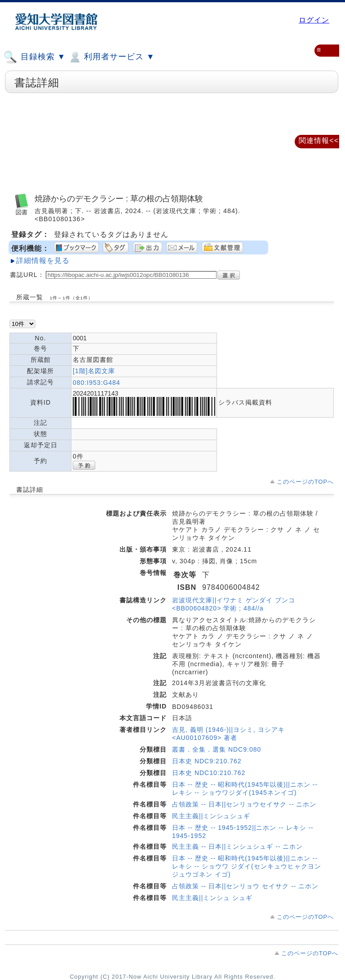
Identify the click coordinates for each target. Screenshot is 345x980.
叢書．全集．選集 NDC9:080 (217, 749)
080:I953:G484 (97, 383)
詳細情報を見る (43, 261)
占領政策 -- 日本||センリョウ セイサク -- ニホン (245, 886)
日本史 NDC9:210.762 (207, 761)
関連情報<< (319, 140)
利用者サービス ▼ (111, 57)
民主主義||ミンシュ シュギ (212, 898)
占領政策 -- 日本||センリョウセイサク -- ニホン (244, 804)
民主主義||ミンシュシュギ (211, 816)
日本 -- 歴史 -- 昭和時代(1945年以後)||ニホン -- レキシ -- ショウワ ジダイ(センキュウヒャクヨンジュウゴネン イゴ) (247, 866)
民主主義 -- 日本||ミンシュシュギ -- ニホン (237, 846)
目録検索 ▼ (35, 57)
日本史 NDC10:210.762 (209, 773)
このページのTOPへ (305, 482)
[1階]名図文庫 (94, 371)
